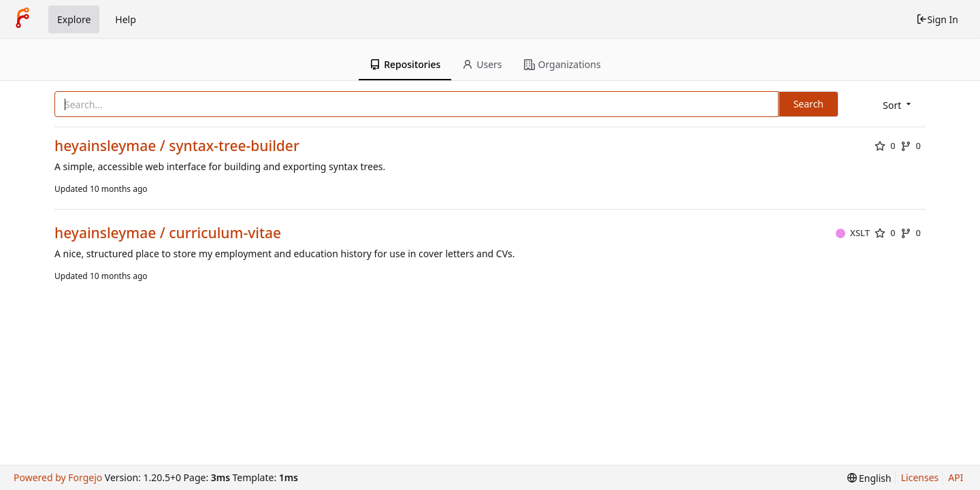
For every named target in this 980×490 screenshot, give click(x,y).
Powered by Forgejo (58, 477)
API (955, 477)
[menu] (898, 105)
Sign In (937, 19)
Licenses (920, 477)
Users (482, 64)
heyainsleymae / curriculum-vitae (168, 233)
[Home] (22, 19)
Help (126, 19)
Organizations (562, 64)
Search (808, 104)
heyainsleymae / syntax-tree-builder (177, 146)
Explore (74, 19)
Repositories (405, 64)
